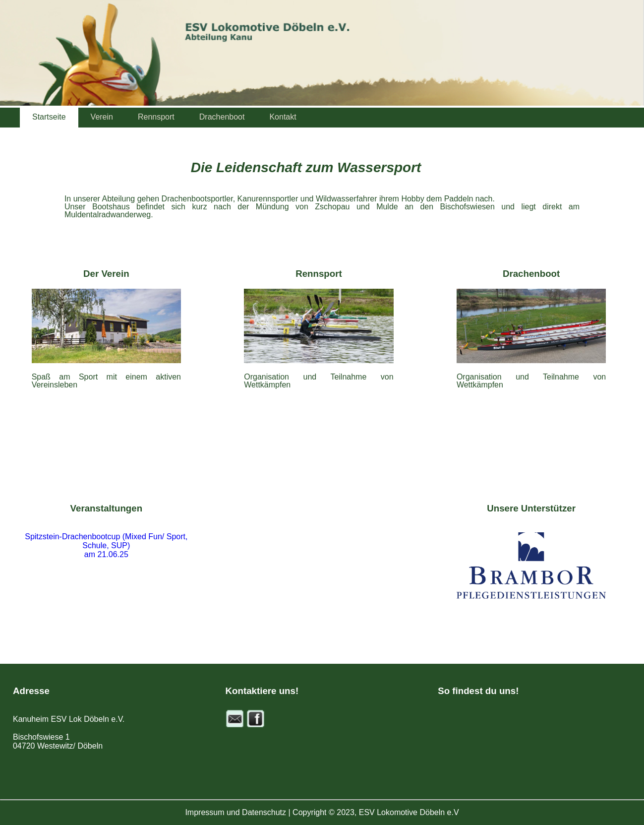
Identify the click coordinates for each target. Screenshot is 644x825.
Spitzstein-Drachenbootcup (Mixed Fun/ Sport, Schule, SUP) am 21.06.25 (106, 545)
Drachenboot (222, 117)
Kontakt (283, 117)
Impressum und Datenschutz (235, 812)
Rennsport (156, 117)
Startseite (49, 117)
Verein (102, 117)
